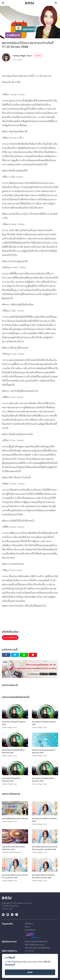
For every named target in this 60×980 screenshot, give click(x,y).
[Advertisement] (30, 68)
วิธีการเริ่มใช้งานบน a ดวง (34, 944)
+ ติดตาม (38, 56)
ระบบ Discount (31, 953)
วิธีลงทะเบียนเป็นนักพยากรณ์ (35, 941)
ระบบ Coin (29, 950)
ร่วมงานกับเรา (30, 929)
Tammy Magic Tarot (22, 56)
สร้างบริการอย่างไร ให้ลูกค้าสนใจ (37, 947)
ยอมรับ (30, 972)
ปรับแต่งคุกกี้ (10, 965)
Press (27, 926)
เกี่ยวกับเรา (29, 923)
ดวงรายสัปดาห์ (10, 637)
